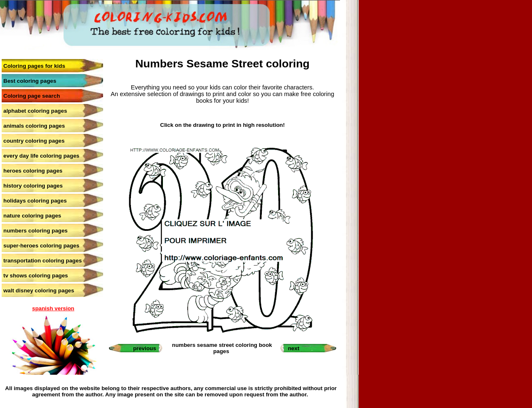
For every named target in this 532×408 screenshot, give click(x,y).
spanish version (53, 308)
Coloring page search (32, 96)
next (294, 348)
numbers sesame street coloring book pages (222, 348)
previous (145, 348)
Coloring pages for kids (34, 66)
